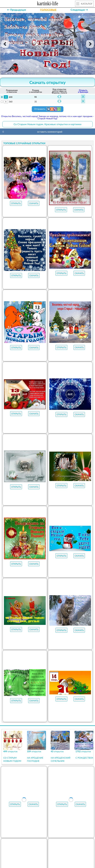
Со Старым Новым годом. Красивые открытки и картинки (47, 124)
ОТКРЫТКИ (68, 821)
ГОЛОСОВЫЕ (48, 10)
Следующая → (79, 10)
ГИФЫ (84, 821)
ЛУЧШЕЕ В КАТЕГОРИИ (43, 821)
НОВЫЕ (43, 827)
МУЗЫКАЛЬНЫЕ (20, 827)
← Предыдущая (17, 10)
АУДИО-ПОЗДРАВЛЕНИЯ (71, 827)
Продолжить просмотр (47, 780)
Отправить (48, 109)
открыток (15, 821)
